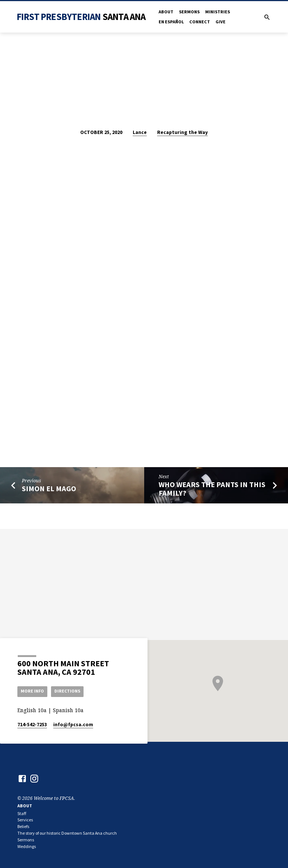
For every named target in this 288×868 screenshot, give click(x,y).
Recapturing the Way (182, 132)
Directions (69, 691)
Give (221, 22)
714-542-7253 (32, 725)
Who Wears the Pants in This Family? (212, 489)
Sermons (189, 12)
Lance (140, 132)
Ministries (218, 12)
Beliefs (23, 826)
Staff (22, 813)
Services (25, 820)
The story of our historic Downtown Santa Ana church (67, 833)
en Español (171, 22)
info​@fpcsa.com (73, 725)
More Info (33, 691)
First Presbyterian (81, 17)
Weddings (27, 846)
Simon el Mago (49, 489)
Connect (200, 22)
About (166, 12)
